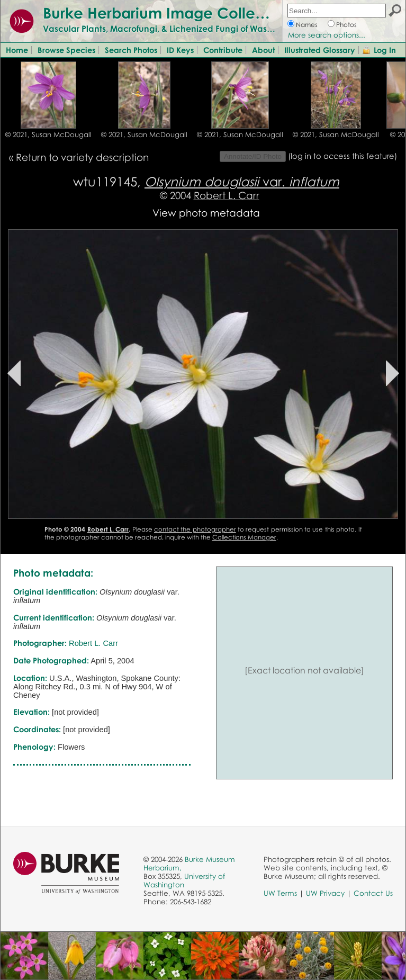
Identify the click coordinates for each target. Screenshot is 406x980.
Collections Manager (244, 537)
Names (307, 25)
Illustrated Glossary (320, 50)
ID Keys (180, 50)
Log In (385, 50)
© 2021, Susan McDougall (48, 134)
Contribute (223, 50)
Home (17, 50)
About (263, 50)
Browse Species (66, 50)
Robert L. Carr (227, 195)
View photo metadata (206, 213)
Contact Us (373, 893)
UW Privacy (325, 893)
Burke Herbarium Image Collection (167, 13)
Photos (346, 25)
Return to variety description (82, 157)
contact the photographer (195, 529)
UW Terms (280, 893)
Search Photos (131, 50)
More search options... (327, 35)
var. (242, 181)
